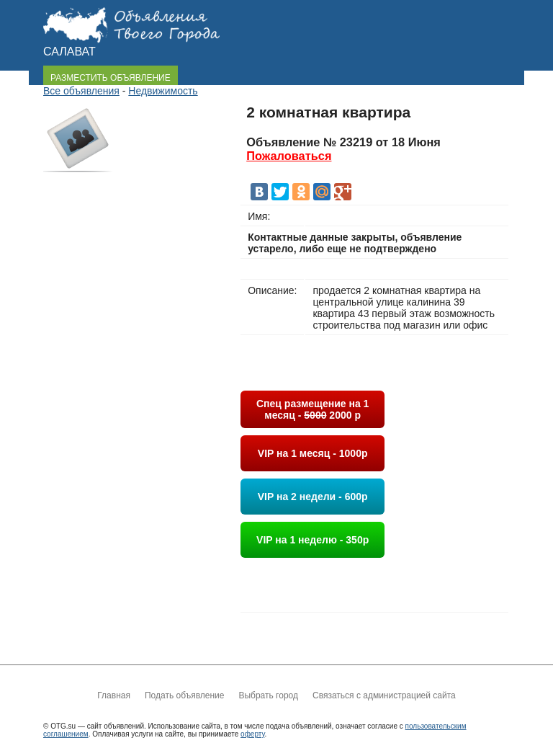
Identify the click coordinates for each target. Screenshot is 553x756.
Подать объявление (184, 695)
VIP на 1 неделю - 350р (313, 540)
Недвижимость (163, 91)
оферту (252, 734)
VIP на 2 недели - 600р (313, 497)
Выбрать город (268, 695)
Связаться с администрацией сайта (384, 695)
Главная (114, 695)
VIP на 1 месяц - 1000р (313, 453)
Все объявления (81, 91)
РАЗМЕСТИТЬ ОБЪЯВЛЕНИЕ (111, 78)
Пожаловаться (289, 156)
